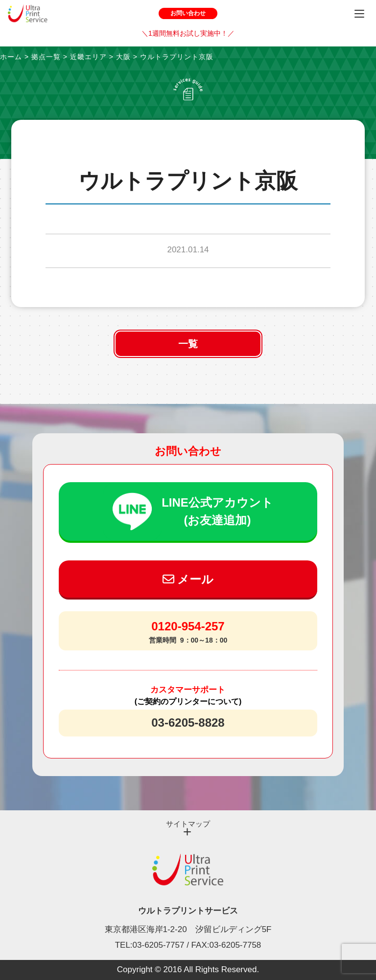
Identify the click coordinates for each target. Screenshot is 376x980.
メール (188, 579)
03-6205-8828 (188, 723)
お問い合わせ (188, 13)
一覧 (188, 344)
